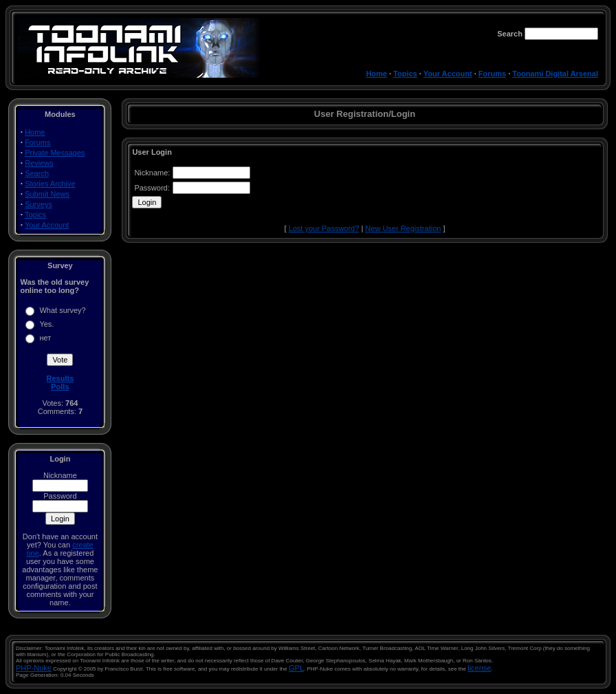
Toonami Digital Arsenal (555, 74)
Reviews (39, 163)
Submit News (47, 194)
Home (376, 74)
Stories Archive (50, 184)
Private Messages (55, 153)
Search (37, 173)
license (479, 668)
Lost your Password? (324, 228)
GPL (296, 668)
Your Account (448, 74)
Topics (405, 74)
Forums (492, 74)
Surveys (38, 204)
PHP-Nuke (34, 668)
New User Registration (403, 228)
